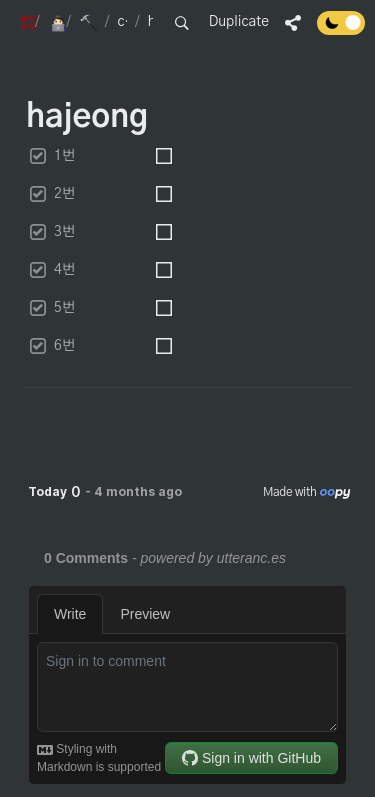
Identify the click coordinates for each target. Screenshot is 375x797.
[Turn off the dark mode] (341, 30)
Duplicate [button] (239, 22)
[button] (22, 23)
